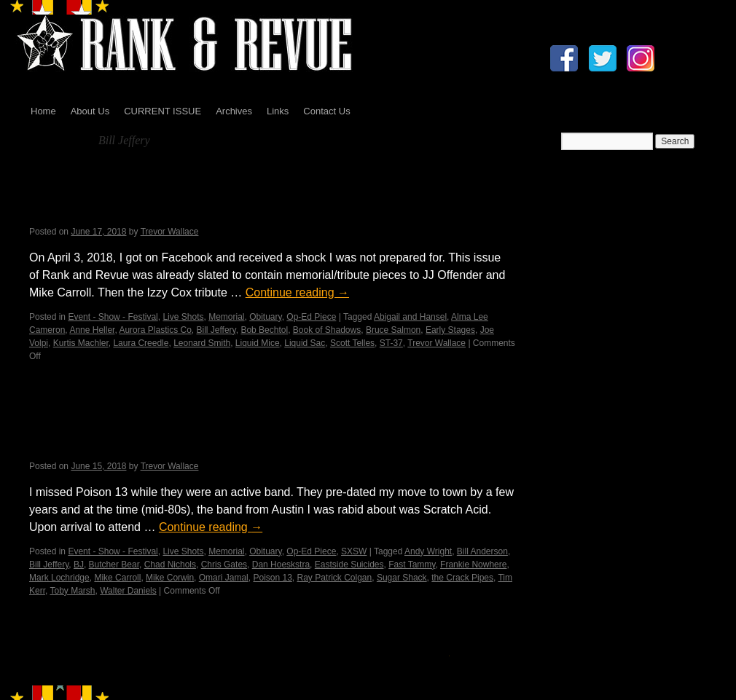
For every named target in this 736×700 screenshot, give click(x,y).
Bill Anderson (482, 551)
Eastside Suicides (349, 565)
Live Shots (183, 317)
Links (278, 111)
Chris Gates (224, 565)
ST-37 (391, 343)
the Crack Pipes (462, 578)
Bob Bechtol (264, 330)
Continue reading (297, 292)
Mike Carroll (117, 578)
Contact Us (326, 111)
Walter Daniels (128, 591)
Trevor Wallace (170, 232)
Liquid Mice (258, 343)
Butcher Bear (114, 565)
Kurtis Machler (81, 343)
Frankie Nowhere (473, 565)
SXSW (354, 551)
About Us (90, 111)
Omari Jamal (224, 578)
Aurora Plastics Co (155, 330)
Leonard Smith (202, 343)
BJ (79, 565)
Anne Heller (92, 330)
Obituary (265, 317)
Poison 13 (272, 578)
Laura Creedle (141, 343)
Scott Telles (352, 343)
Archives (234, 111)
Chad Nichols (170, 565)
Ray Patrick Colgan (335, 578)
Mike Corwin (170, 578)
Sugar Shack (402, 578)
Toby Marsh (72, 591)
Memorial (226, 317)
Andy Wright (428, 551)
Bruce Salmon (393, 330)
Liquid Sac (305, 343)
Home (43, 111)
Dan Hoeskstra (281, 565)
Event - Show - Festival (113, 317)
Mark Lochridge (59, 578)
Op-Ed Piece (311, 317)
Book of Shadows (327, 330)
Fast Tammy (412, 565)
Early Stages (450, 330)
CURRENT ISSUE (163, 111)
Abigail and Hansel (410, 317)
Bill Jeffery (216, 330)
